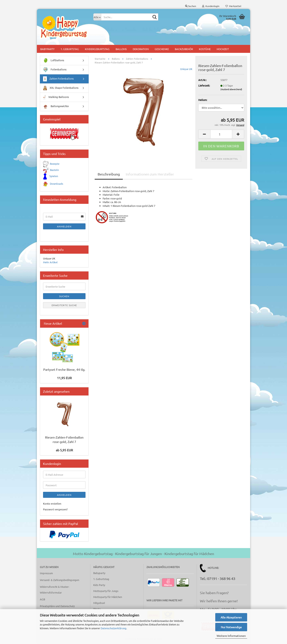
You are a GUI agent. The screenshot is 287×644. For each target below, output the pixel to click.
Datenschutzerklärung (114, 628)
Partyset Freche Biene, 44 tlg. (64, 369)
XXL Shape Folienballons (61, 88)
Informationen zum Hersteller (150, 174)
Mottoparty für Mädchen (108, 597)
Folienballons (55, 70)
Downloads (57, 184)
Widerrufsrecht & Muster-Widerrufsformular (55, 590)
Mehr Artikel (50, 262)
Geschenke (162, 49)
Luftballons (54, 61)
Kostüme (205, 49)
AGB (42, 599)
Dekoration (141, 49)
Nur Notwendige (231, 627)
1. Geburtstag (70, 49)
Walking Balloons (56, 97)
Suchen (64, 296)
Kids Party (99, 585)
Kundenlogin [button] (211, 6)
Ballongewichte (56, 106)
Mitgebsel (99, 603)
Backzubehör (184, 49)
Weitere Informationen (231, 636)
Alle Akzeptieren (231, 617)
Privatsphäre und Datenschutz (57, 606)
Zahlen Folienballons (58, 79)
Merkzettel (233, 6)
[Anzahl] (221, 134)
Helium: (203, 100)
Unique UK (186, 69)
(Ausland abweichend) (231, 89)
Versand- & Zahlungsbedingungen (59, 580)
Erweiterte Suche (64, 305)
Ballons (121, 49)
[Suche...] (97, 17)
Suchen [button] (191, 6)
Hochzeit (223, 49)
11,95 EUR (64, 378)
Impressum (46, 573)
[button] (204, 134)
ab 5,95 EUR (64, 450)
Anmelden (64, 226)
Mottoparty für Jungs (106, 591)
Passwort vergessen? (55, 509)
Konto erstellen (52, 503)
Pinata (97, 609)
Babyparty (47, 49)
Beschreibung (109, 174)
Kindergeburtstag (97, 49)
